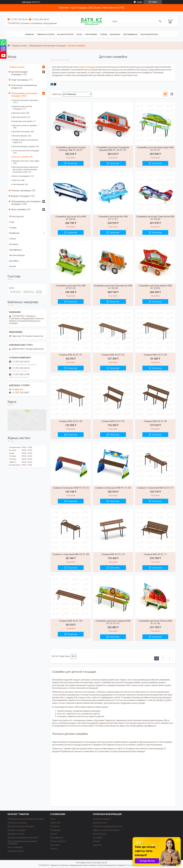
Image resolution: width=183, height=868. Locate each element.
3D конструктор (65, 34)
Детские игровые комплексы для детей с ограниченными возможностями (26, 169)
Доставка (14, 261)
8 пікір (140, 2)
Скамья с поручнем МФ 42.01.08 (71, 554)
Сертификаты (130, 34)
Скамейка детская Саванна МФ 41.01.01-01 (113, 622)
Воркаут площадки (20, 196)
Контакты (115, 34)
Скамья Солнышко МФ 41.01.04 (113, 488)
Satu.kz (104, 863)
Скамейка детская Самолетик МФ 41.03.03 (155, 218)
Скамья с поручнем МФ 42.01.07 (155, 488)
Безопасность (100, 834)
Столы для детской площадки (26, 151)
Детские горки (19, 113)
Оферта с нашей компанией (106, 830)
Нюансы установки (102, 819)
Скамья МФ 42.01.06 (155, 421)
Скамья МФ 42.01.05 (113, 421)
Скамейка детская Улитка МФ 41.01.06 (155, 622)
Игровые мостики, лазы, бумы (26, 161)
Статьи (104, 34)
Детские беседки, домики (24, 146)
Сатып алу (72, 163)
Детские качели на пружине (25, 125)
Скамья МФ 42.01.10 (113, 554)
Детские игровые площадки (19, 73)
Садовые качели (15, 851)
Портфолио (91, 34)
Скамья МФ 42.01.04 (71, 421)
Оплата (13, 266)
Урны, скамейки (19, 209)
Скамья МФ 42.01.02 (113, 355)
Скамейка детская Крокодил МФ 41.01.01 (155, 149)
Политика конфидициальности (108, 826)
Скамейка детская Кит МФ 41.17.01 (113, 218)
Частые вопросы (149, 34)
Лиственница (18, 184)
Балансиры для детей (22, 121)
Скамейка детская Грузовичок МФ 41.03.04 (113, 287)
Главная (29, 34)
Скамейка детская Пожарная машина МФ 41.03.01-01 (113, 149)
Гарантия (97, 845)
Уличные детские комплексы (25, 100)
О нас (79, 34)
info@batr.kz (18, 389)
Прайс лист (55, 823)
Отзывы (13, 228)
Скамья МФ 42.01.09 (71, 621)
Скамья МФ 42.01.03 (155, 355)
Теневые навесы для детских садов (25, 141)
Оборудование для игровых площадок (47, 46)
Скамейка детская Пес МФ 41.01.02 (71, 287)
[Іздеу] (160, 21)
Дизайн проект (100, 823)
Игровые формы (20, 136)
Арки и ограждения (21, 176)
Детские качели (20, 117)
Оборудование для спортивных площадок (26, 203)
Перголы (17, 180)
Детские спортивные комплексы (23, 838)
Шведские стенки (16, 834)
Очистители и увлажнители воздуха (24, 87)
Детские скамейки (21, 157)
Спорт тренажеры (20, 80)
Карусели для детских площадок (22, 108)
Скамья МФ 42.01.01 (71, 355)
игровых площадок (87, 67)
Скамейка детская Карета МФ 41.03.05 (155, 287)
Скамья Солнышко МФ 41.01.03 (71, 488)
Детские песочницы (21, 132)
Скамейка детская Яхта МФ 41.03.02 (71, 218)
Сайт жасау (27, 2)
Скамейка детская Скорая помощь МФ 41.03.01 (71, 149)
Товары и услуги (46, 34)
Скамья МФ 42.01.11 (155, 554)
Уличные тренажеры (21, 191)
